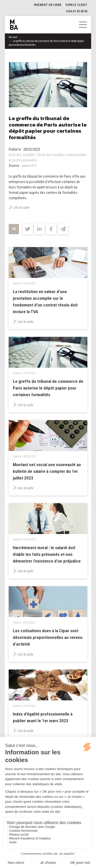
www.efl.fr (29, 166)
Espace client (76, 5)
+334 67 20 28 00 (77, 11)
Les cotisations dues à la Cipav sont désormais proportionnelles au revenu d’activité (46, 638)
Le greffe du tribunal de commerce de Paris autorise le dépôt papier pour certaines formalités (48, 388)
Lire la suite (21, 207)
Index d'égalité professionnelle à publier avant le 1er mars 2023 (43, 718)
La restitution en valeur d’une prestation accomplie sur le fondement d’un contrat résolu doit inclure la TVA (45, 302)
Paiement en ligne (48, 5)
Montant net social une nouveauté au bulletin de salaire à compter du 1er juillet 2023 (47, 472)
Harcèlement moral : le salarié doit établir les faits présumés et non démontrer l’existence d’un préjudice (47, 555)
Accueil (13, 37)
